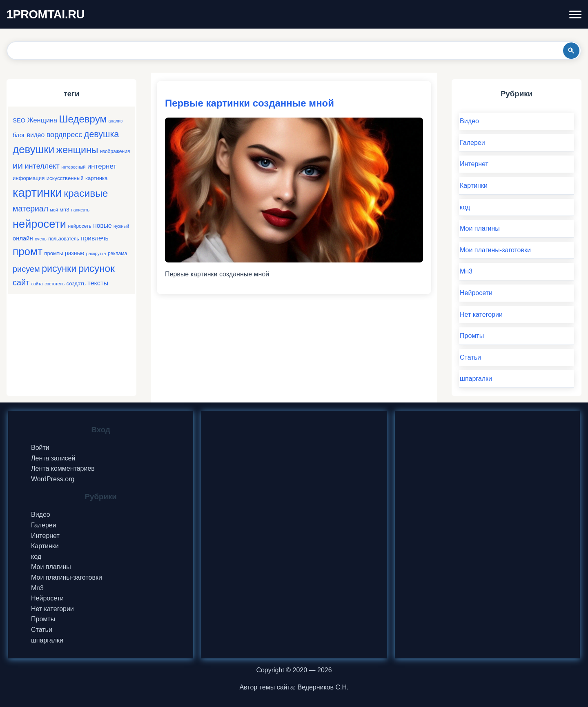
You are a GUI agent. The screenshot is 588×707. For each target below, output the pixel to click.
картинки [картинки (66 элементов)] (37, 192)
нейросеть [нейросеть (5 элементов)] (79, 226)
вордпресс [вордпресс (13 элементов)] (65, 135)
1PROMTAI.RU (46, 14)
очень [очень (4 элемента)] (41, 239)
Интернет (474, 164)
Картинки (474, 186)
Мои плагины (480, 228)
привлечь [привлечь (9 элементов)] (95, 238)
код (465, 207)
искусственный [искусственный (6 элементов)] (65, 178)
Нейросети (476, 293)
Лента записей (53, 458)
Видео (469, 121)
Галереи (472, 143)
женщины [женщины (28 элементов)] (77, 150)
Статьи (470, 357)
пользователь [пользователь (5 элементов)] (64, 239)
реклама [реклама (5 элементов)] (117, 253)
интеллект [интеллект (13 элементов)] (42, 166)
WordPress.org (53, 479)
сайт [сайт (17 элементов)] (21, 282)
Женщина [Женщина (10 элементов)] (42, 120)
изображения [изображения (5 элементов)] (115, 151)
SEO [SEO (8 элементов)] (19, 120)
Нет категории (481, 315)
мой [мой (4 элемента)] (54, 210)
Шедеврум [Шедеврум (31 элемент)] (83, 119)
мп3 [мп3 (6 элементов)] (64, 210)
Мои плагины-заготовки (495, 250)
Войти (40, 448)
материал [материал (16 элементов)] (30, 209)
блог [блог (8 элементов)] (19, 135)
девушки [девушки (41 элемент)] (33, 149)
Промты (472, 336)
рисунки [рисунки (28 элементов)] (59, 269)
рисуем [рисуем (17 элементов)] (26, 269)
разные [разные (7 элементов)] (75, 253)
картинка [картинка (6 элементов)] (96, 178)
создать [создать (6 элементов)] (76, 283)
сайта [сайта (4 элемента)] (37, 284)
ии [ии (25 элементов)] (18, 166)
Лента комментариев (63, 468)
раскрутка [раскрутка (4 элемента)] (96, 253)
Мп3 (466, 271)
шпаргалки (476, 379)
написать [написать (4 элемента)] (80, 210)
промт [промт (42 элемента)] (28, 251)
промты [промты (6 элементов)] (53, 253)
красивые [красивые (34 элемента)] (86, 193)
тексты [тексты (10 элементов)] (98, 283)
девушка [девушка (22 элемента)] (101, 134)
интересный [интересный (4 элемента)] (73, 167)
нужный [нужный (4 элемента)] (121, 226)
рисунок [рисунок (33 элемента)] (97, 268)
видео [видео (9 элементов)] (36, 135)
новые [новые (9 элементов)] (102, 226)
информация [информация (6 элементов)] (29, 178)
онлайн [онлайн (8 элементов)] (23, 238)
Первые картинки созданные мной (249, 103)
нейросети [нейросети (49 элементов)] (39, 224)
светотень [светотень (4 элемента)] (55, 284)
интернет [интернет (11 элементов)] (102, 166)
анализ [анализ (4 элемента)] (115, 121)
